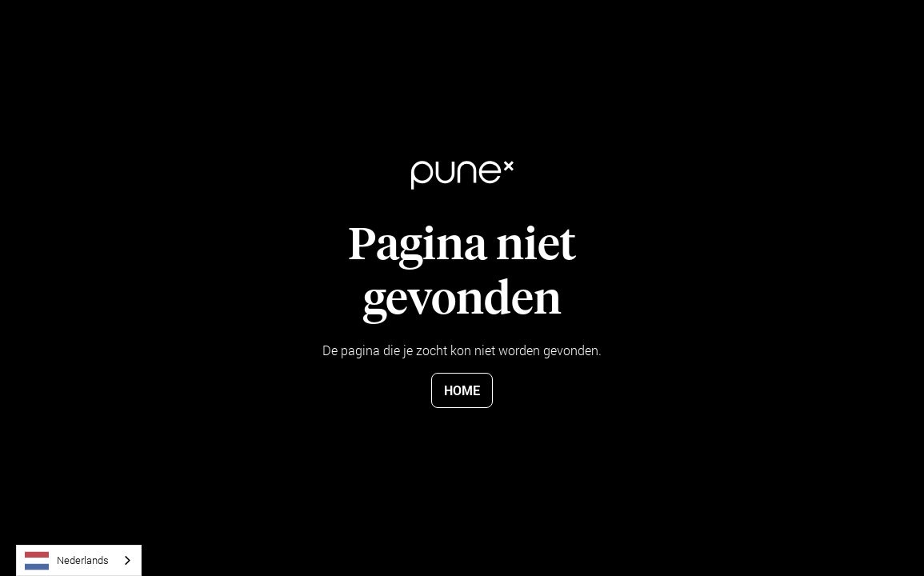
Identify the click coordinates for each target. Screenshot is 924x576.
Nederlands (67, 561)
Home (462, 390)
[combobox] (79, 560)
